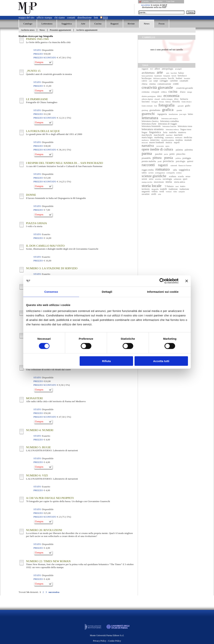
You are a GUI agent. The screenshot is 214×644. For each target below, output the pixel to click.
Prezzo (38, 54)
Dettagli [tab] (107, 292)
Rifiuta (107, 361)
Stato (37, 50)
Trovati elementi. (29, 592)
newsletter (146, 5)
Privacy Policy (100, 641)
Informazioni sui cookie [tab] (163, 292)
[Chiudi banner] (187, 281)
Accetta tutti (161, 361)
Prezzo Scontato (45, 58)
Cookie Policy (115, 641)
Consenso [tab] (51, 292)
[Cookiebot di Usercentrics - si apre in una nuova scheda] (162, 281)
